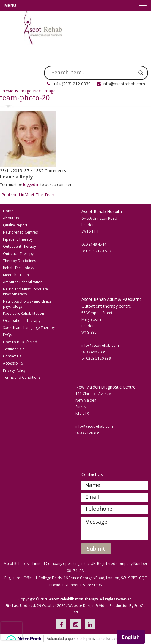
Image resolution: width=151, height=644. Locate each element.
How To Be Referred (20, 342)
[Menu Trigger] (75, 5)
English (131, 637)
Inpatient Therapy (18, 239)
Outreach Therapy (18, 254)
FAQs (7, 335)
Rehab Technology (19, 268)
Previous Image (16, 91)
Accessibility (13, 363)
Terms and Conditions (22, 377)
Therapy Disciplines (19, 261)
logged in (31, 184)
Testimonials (14, 349)
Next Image (44, 91)
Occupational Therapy (22, 321)
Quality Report (15, 225)
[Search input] (93, 73)
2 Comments (54, 171)
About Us (11, 218)
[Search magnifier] (141, 73)
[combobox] (131, 637)
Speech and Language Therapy (29, 328)
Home (8, 211)
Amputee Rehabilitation (23, 282)
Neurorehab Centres (20, 232)
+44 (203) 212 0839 (72, 84)
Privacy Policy (14, 370)
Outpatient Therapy (19, 246)
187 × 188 (32, 171)
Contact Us (12, 356)
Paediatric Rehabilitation (23, 313)
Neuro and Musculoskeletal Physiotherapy (26, 292)
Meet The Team (16, 275)
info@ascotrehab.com (124, 84)
